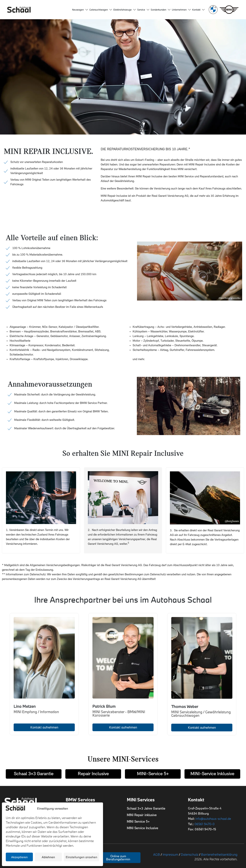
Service (143, 10)
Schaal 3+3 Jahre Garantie (146, 809)
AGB (157, 854)
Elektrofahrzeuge (125, 10)
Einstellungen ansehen (81, 857)
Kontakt (198, 10)
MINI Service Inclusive (143, 828)
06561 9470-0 (204, 824)
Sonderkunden (161, 10)
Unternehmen (181, 10)
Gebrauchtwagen (101, 10)
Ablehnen (48, 857)
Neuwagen (80, 10)
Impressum (170, 854)
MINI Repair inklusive (142, 815)
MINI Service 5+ (138, 822)
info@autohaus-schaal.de (213, 819)
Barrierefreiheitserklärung (219, 854)
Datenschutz (190, 854)
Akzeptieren (19, 857)
